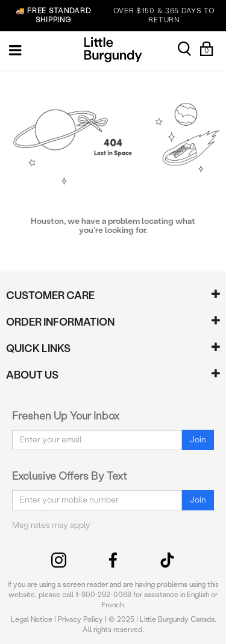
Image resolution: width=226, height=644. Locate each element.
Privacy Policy (80, 619)
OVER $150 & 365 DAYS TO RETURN (110, 16)
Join (198, 440)
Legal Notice (32, 619)
